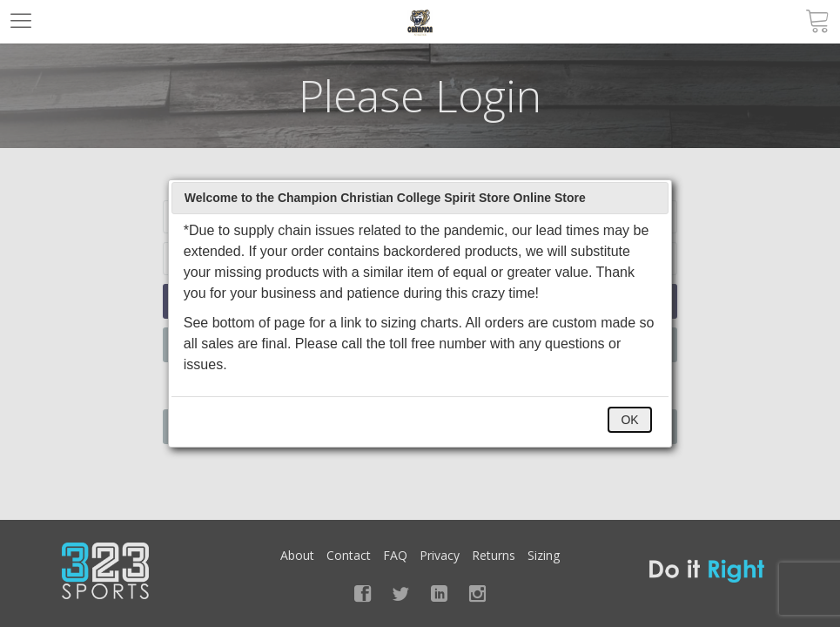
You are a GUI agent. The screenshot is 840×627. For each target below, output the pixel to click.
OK (629, 420)
